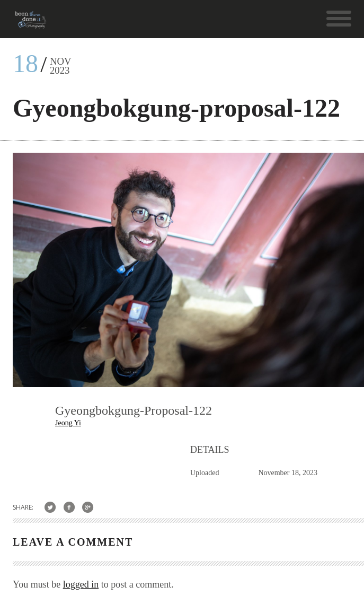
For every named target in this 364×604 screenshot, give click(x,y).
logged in (81, 584)
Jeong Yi (68, 423)
